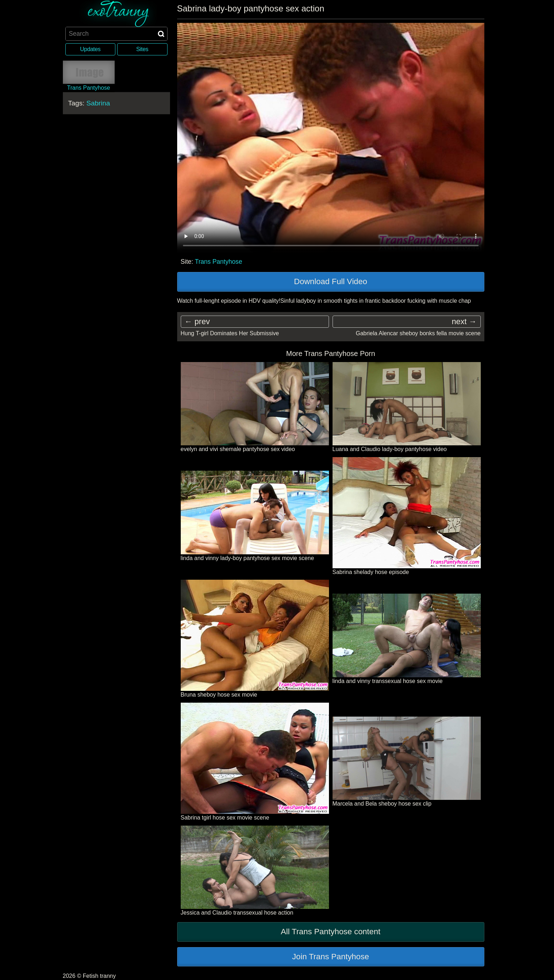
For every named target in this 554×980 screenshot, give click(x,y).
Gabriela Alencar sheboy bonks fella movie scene (418, 333)
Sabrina (98, 103)
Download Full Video (331, 281)
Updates (90, 49)
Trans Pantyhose (219, 262)
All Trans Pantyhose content (331, 932)
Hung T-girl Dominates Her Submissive (230, 333)
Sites (142, 49)
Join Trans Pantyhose (331, 957)
